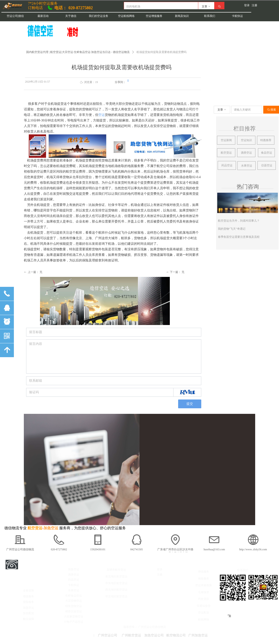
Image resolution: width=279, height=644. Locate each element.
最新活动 (43, 16)
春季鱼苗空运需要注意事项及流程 (239, 237)
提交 (190, 404)
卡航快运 (237, 16)
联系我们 (210, 16)
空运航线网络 (126, 16)
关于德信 (71, 16)
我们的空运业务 (99, 16)
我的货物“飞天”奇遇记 (232, 229)
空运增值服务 (154, 16)
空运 (102, 115)
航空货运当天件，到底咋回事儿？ (239, 221)
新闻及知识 (182, 16)
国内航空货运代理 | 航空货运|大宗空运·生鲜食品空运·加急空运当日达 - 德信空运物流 (78, 52)
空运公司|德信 (15, 16)
